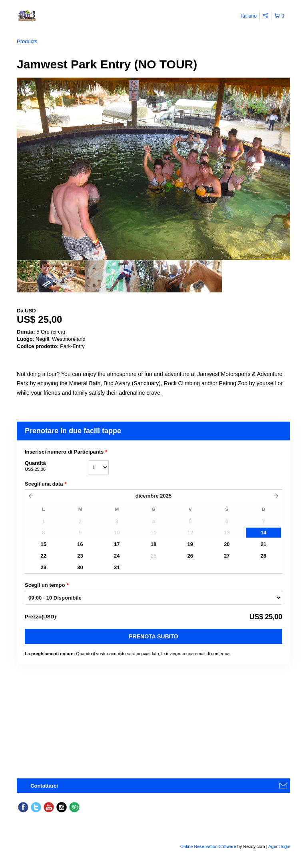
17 (117, 544)
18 (153, 544)
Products (27, 41)
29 (44, 567)
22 (44, 556)
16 (80, 544)
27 (227, 556)
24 (117, 556)
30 (80, 567)
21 (263, 544)
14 (263, 533)
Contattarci (44, 786)
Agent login (279, 846)
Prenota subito (153, 636)
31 (117, 567)
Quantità (57, 466)
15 (44, 544)
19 (190, 544)
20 (227, 544)
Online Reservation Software (208, 846)
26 (190, 556)
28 (263, 556)
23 (80, 556)
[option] (51, 276)
